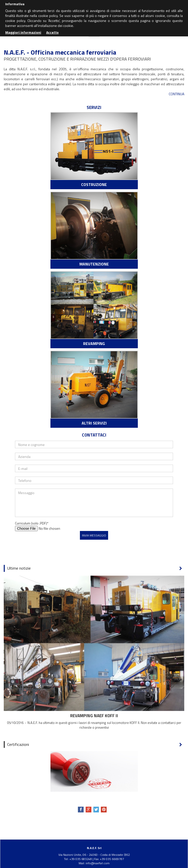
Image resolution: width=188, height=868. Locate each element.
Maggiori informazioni (23, 32)
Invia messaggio (94, 535)
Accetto (52, 32)
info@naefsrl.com (98, 863)
